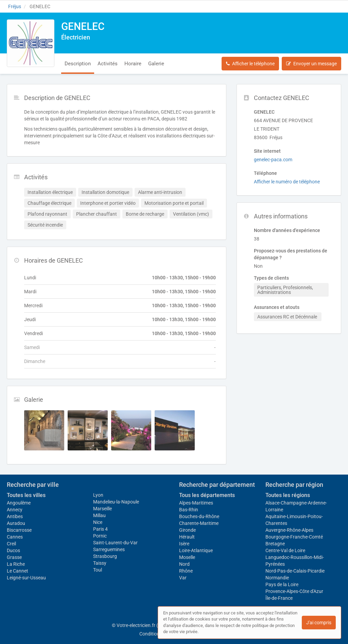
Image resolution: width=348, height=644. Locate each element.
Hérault (187, 537)
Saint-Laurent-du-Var (115, 543)
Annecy (15, 510)
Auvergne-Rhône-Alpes (289, 530)
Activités (108, 64)
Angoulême (19, 503)
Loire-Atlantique (196, 550)
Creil (11, 544)
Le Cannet (18, 571)
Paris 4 (100, 529)
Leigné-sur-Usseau (26, 578)
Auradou (16, 523)
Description (78, 64)
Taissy (100, 563)
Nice (98, 522)
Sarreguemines (109, 549)
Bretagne (275, 544)
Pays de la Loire (282, 584)
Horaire (133, 64)
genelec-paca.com (273, 160)
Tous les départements (207, 495)
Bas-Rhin (189, 510)
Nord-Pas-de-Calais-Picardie (295, 571)
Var (183, 578)
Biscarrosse (19, 530)
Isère (184, 544)
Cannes (15, 537)
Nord (184, 564)
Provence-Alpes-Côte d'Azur (294, 591)
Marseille (102, 509)
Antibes (15, 516)
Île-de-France (279, 598)
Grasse (14, 557)
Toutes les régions (288, 495)
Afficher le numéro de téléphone (287, 182)
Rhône (186, 571)
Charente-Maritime (199, 523)
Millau (99, 515)
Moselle (187, 557)
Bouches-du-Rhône (199, 516)
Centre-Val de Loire (285, 550)
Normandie (277, 578)
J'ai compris (319, 623)
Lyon (98, 495)
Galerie (156, 64)
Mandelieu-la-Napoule (116, 502)
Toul (98, 570)
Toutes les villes (26, 495)
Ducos (13, 550)
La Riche (16, 564)
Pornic (100, 536)
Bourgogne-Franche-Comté (294, 537)
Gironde (187, 530)
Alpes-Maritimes (196, 503)
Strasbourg (105, 556)
